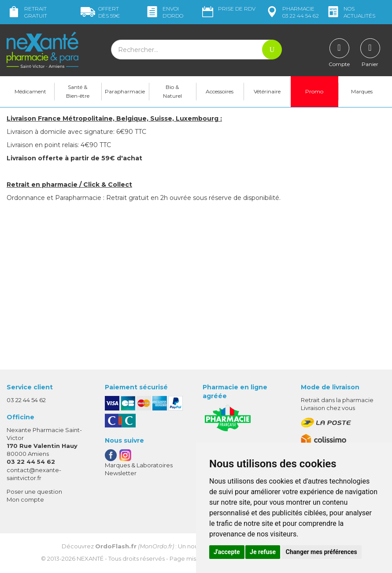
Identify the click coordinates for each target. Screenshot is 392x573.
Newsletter (121, 475)
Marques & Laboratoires (139, 466)
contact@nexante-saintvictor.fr (34, 475)
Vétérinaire (267, 93)
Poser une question (34, 493)
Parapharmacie (125, 93)
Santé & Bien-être (78, 93)
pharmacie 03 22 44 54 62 (292, 12)
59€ (100, 12)
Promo (314, 93)
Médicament (30, 93)
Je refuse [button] (263, 552)
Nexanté (90, 560)
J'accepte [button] (227, 552)
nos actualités (351, 12)
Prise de (228, 9)
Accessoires (220, 93)
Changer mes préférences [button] (322, 552)
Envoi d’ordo (164, 12)
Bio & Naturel (172, 93)
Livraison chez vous (328, 410)
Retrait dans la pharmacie (337, 401)
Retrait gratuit (27, 12)
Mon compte (25, 501)
